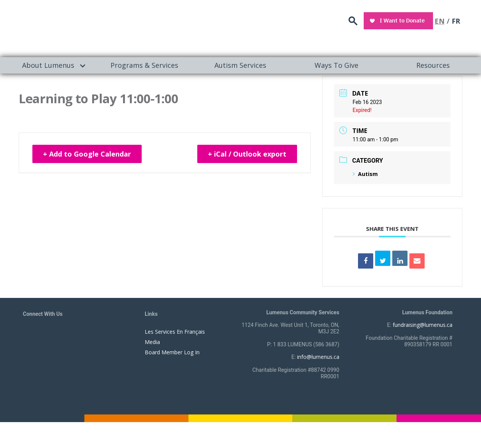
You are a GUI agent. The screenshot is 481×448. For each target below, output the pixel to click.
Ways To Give (336, 65)
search (353, 21)
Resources (433, 65)
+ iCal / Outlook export (247, 154)
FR (456, 21)
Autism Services (240, 65)
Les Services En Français (175, 332)
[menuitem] (48, 65)
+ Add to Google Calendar (87, 154)
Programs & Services (144, 65)
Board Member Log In (172, 352)
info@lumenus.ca (318, 357)
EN (439, 21)
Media (152, 342)
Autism (365, 174)
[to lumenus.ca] (103, 27)
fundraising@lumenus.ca (423, 325)
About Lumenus (48, 65)
